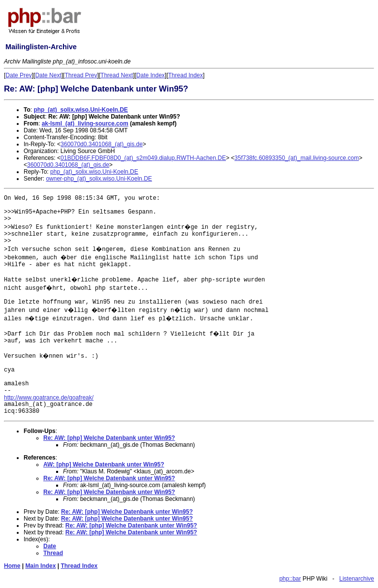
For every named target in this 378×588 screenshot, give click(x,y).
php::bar (290, 579)
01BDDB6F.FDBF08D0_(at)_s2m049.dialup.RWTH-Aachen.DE (143, 158)
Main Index (40, 566)
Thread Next (117, 75)
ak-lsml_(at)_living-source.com (85, 124)
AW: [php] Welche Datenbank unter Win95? (104, 464)
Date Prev (18, 75)
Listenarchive (357, 579)
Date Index (151, 75)
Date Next (48, 75)
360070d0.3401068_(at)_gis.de (102, 144)
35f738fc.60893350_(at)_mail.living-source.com (297, 158)
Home (12, 566)
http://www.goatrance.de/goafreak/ (49, 398)
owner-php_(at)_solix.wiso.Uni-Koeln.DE (99, 179)
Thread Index (186, 75)
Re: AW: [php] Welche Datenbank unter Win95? (109, 438)
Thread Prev (81, 75)
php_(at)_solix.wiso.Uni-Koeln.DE (80, 110)
